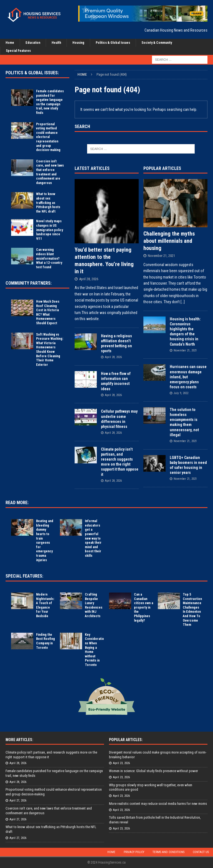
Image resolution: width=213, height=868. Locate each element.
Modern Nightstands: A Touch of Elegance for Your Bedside (45, 605)
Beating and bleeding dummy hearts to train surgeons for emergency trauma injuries (45, 540)
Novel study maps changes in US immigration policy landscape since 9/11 (50, 230)
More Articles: (19, 740)
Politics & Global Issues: (32, 73)
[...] (183, 302)
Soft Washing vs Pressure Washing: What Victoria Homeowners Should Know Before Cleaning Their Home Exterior (50, 350)
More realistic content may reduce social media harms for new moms (158, 804)
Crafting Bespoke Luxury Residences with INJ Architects (94, 605)
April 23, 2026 (121, 763)
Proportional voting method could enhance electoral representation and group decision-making (48, 137)
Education (33, 43)
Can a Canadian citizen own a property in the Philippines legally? (144, 607)
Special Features (18, 51)
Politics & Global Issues (113, 43)
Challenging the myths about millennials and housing (169, 241)
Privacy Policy (134, 852)
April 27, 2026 (18, 801)
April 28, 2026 (89, 279)
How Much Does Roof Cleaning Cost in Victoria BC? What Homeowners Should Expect (48, 312)
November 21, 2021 (161, 256)
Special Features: (24, 576)
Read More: (17, 503)
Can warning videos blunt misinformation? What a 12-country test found (49, 258)
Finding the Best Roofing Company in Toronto (45, 641)
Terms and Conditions (168, 852)
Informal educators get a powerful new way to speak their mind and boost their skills (93, 538)
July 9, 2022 (181, 393)
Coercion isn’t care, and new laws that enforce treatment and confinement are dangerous (50, 172)
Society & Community (157, 43)
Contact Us (201, 852)
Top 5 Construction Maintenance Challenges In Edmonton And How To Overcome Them (192, 610)
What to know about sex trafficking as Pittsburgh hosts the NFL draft (48, 203)
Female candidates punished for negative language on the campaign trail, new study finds (50, 102)
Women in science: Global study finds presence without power (154, 771)
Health (56, 43)
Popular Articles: (126, 740)
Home (10, 43)
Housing (78, 43)
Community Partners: (29, 283)
